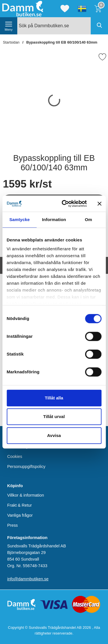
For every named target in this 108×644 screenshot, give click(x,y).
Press (13, 525)
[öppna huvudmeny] (9, 26)
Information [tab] (54, 219)
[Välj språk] (82, 9)
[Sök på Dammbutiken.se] (63, 26)
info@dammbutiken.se (28, 579)
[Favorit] (102, 57)
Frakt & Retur (20, 505)
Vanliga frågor (20, 515)
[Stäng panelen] (99, 204)
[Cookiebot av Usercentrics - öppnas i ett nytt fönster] (64, 204)
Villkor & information (26, 495)
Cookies (15, 456)
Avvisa (54, 435)
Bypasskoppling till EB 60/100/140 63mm (62, 42)
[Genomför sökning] (99, 26)
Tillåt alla (54, 398)
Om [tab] (89, 219)
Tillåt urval (54, 416)
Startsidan (11, 42)
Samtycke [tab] (19, 219)
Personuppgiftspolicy (26, 467)
